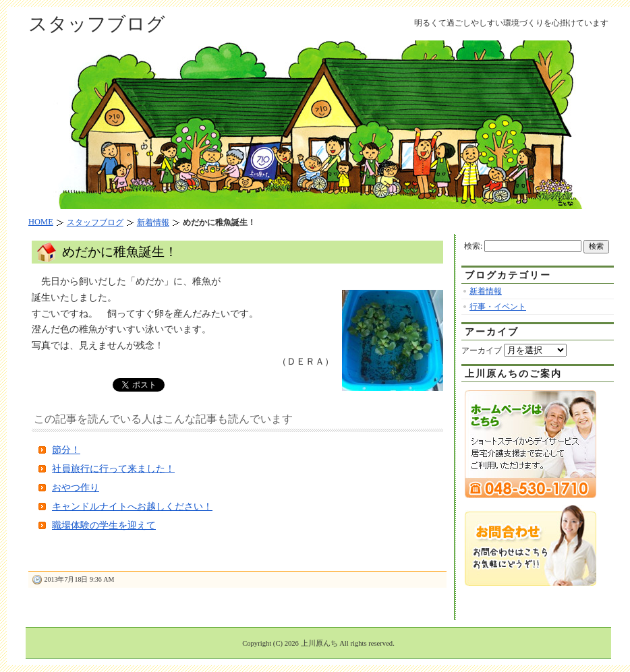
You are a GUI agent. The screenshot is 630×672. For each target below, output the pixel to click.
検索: (473, 246)
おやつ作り (76, 488)
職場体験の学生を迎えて (104, 525)
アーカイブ (482, 350)
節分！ (66, 450)
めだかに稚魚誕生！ (120, 252)
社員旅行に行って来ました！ (113, 469)
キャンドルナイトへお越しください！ (132, 507)
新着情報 (486, 291)
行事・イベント (498, 307)
